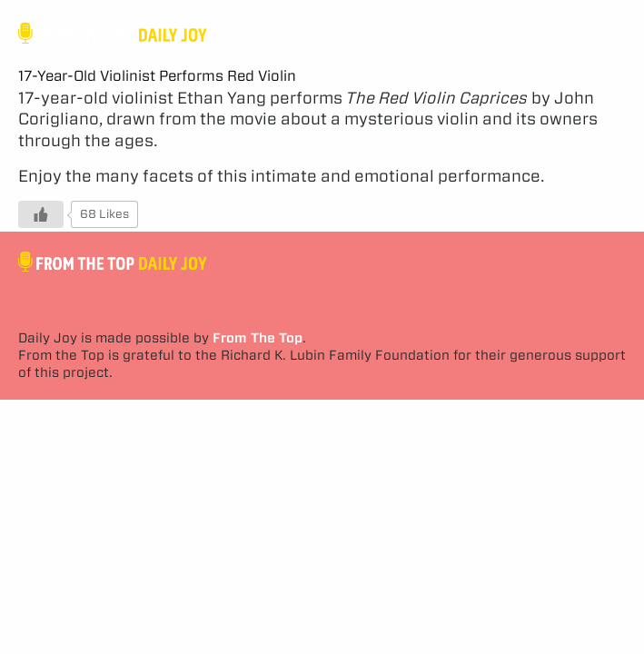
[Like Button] (41, 214)
